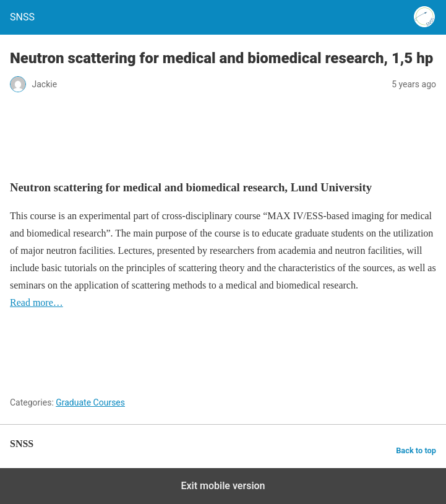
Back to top (416, 450)
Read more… (36, 302)
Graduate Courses (90, 402)
